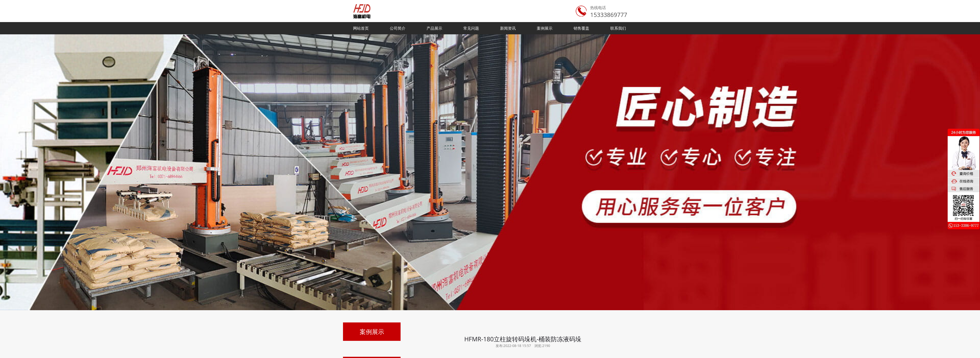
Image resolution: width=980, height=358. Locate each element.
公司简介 (398, 28)
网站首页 (361, 28)
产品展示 (434, 28)
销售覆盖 (581, 28)
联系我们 (618, 28)
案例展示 (545, 28)
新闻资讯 (508, 28)
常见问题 (471, 28)
